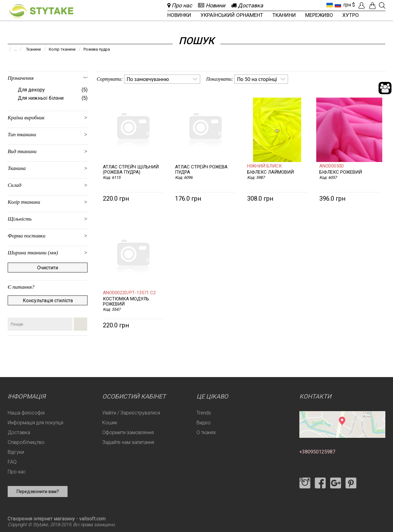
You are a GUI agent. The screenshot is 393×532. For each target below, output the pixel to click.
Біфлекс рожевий (341, 172)
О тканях (206, 432)
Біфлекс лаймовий (270, 172)
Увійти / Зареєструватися (131, 413)
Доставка (19, 432)
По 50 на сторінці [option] (257, 79)
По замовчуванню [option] (148, 79)
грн (347, 5)
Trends (204, 413)
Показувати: (220, 79)
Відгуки (16, 452)
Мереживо (319, 15)
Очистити (48, 268)
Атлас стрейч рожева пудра (201, 170)
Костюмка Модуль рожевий (126, 302)
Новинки (179, 15)
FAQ (12, 462)
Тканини (284, 15)
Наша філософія (26, 413)
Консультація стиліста (48, 301)
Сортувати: (110, 79)
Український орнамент (232, 15)
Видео (204, 423)
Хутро (351, 15)
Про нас (17, 472)
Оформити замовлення (128, 432)
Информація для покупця (35, 423)
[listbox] (162, 79)
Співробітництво (26, 442)
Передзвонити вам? (38, 492)
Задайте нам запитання (128, 442)
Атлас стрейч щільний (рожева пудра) (131, 170)
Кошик (110, 423)
